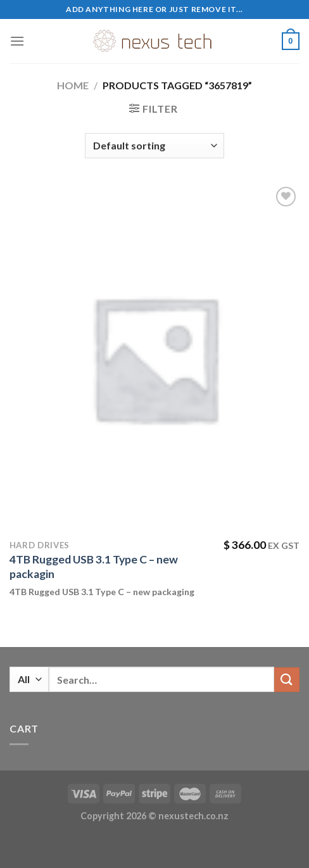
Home (73, 85)
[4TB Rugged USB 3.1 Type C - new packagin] (154, 358)
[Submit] (287, 680)
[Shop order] (154, 146)
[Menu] (17, 41)
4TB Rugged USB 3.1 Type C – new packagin (94, 567)
